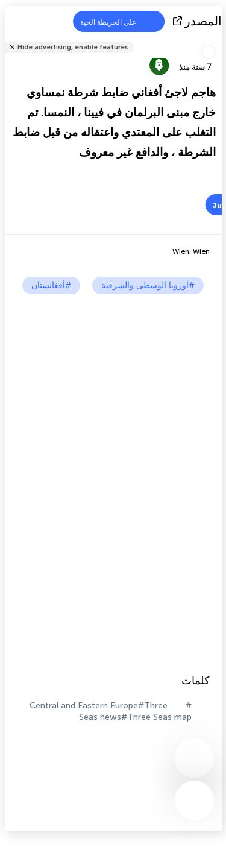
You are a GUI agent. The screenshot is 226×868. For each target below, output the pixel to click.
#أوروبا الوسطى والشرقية (148, 285)
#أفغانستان (51, 285)
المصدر (199, 21)
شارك (218, 39)
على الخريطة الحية (116, 21)
